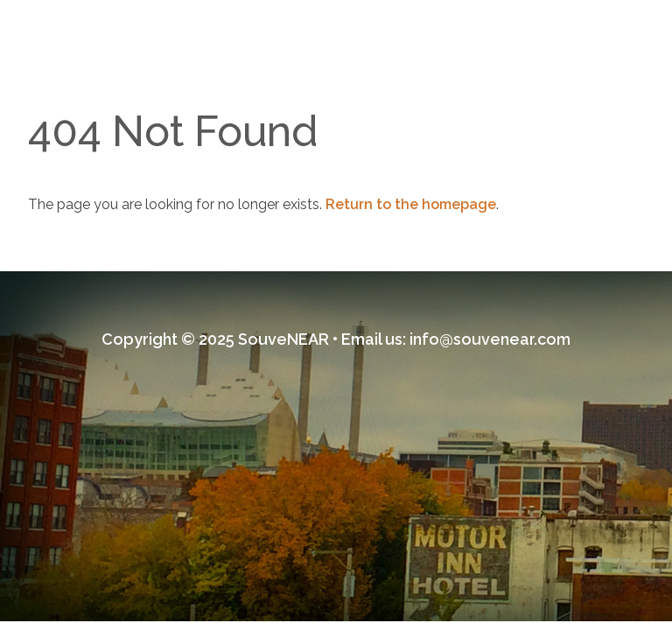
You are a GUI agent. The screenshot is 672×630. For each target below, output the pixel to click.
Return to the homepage (411, 204)
